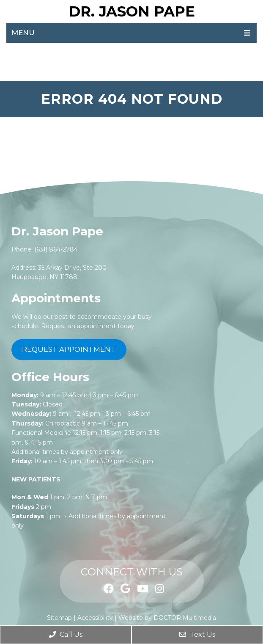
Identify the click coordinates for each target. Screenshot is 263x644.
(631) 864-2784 (56, 249)
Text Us (197, 634)
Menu (23, 33)
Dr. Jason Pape (132, 11)
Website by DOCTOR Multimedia (167, 618)
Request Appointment (69, 349)
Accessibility (95, 618)
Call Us (66, 634)
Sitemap (59, 618)
